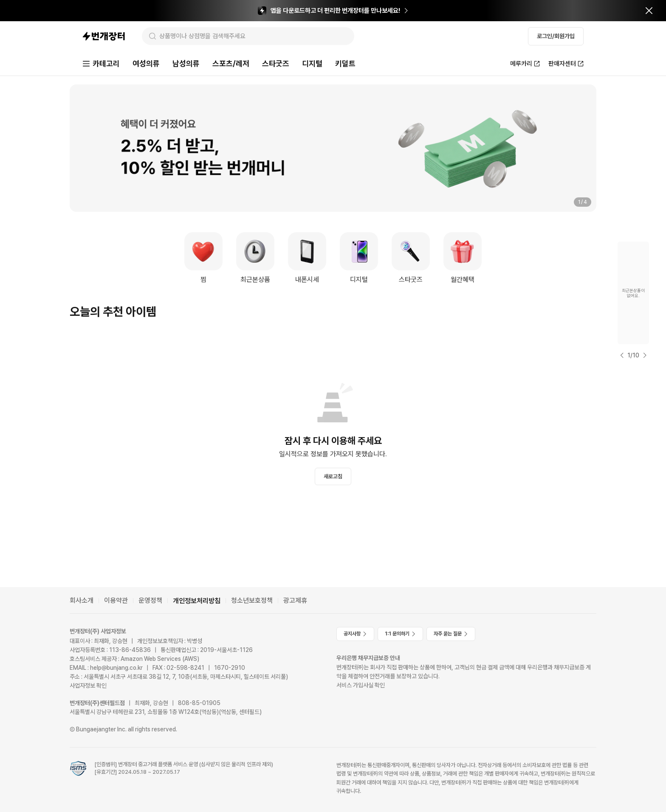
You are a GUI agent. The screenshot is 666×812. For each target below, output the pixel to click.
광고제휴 (295, 600)
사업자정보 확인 (88, 686)
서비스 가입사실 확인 (361, 685)
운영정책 (150, 600)
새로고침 (333, 476)
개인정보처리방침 (197, 601)
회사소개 (82, 600)
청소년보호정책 (252, 600)
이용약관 (116, 600)
